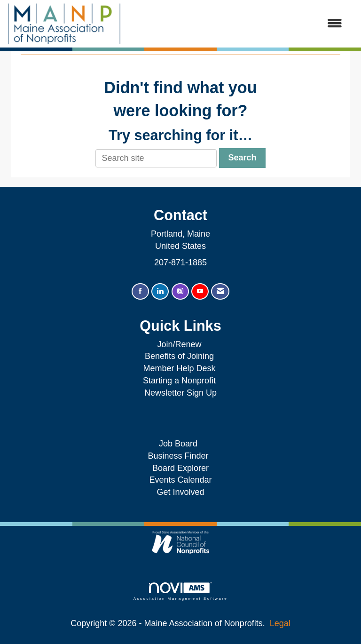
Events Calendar (180, 480)
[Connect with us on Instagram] (180, 291)
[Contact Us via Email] (220, 291)
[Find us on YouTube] (200, 291)
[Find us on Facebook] (140, 291)
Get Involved (180, 492)
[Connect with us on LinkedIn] (160, 291)
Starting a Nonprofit (179, 381)
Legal (280, 623)
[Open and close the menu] (236, 24)
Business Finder (180, 456)
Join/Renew (179, 344)
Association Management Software (180, 592)
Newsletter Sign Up (180, 393)
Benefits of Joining (179, 356)
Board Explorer (180, 468)
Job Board (180, 444)
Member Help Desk (179, 368)
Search (242, 158)
